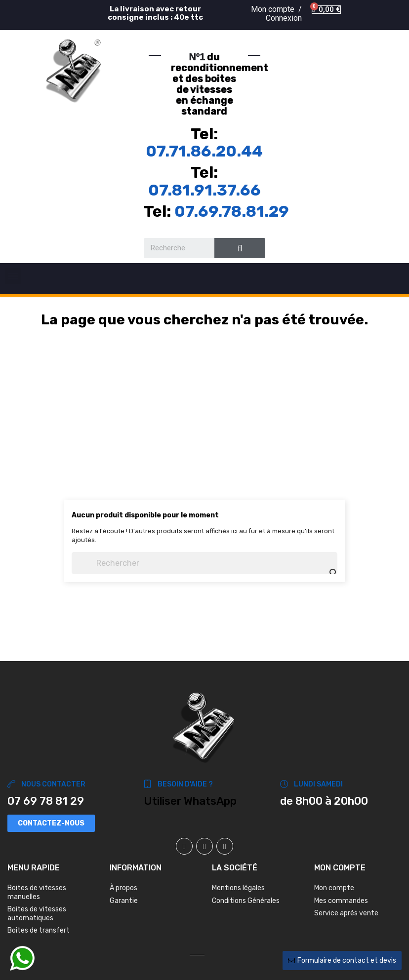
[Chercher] (204, 563)
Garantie (124, 901)
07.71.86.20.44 (204, 151)
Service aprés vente (346, 913)
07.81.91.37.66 (204, 190)
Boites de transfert (39, 930)
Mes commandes (341, 901)
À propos (123, 888)
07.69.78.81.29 (232, 211)
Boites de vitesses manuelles (37, 892)
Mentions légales (238, 888)
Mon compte (334, 888)
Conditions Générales (246, 901)
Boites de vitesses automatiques (37, 914)
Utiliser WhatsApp (190, 801)
